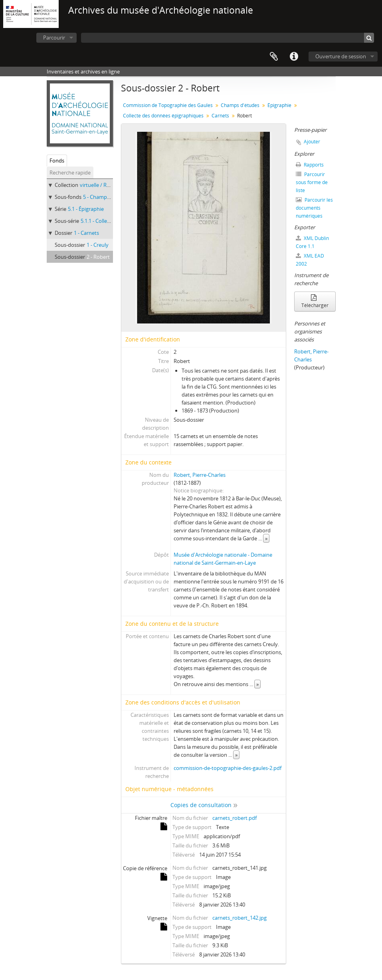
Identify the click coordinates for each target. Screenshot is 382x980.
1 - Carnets (86, 233)
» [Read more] (266, 538)
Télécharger (315, 302)
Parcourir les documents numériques (314, 208)
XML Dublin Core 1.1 (312, 242)
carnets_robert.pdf (235, 818)
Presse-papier (274, 57)
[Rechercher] (369, 38)
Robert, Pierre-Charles (200, 475)
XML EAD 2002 (310, 260)
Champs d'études (240, 105)
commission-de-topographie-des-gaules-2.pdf (228, 768)
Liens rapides (294, 57)
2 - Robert (98, 257)
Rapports (310, 165)
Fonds (57, 161)
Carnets (220, 116)
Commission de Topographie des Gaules (168, 105)
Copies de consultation (201, 805)
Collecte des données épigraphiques (163, 116)
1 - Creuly (98, 245)
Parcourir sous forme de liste (312, 182)
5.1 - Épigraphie (86, 209)
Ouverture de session (341, 56)
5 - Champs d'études (107, 197)
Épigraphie (279, 105)
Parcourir (54, 38)
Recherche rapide (70, 173)
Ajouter (312, 142)
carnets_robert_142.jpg (239, 918)
